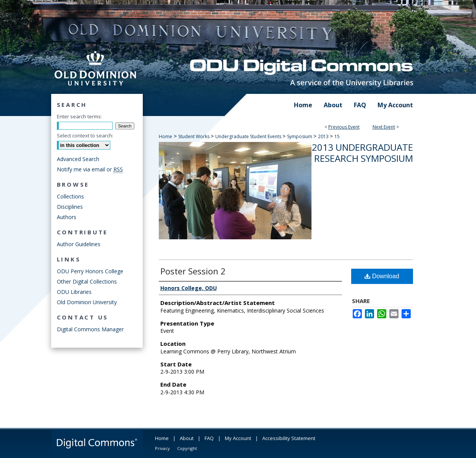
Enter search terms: (79, 116)
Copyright (187, 448)
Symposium (300, 136)
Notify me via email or (90, 169)
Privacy (162, 448)
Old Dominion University (87, 302)
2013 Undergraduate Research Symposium (362, 153)
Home (165, 136)
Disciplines (70, 207)
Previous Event (344, 127)
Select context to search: (85, 135)
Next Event (384, 127)
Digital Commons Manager (90, 329)
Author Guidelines (79, 244)
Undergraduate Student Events (249, 136)
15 (337, 136)
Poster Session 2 (193, 271)
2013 (324, 136)
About (187, 438)
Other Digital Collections (87, 281)
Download (382, 276)
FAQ (209, 438)
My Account (238, 438)
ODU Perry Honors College (90, 271)
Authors (67, 217)
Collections (70, 196)
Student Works (194, 136)
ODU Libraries (74, 292)
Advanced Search (78, 159)
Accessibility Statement (289, 438)
